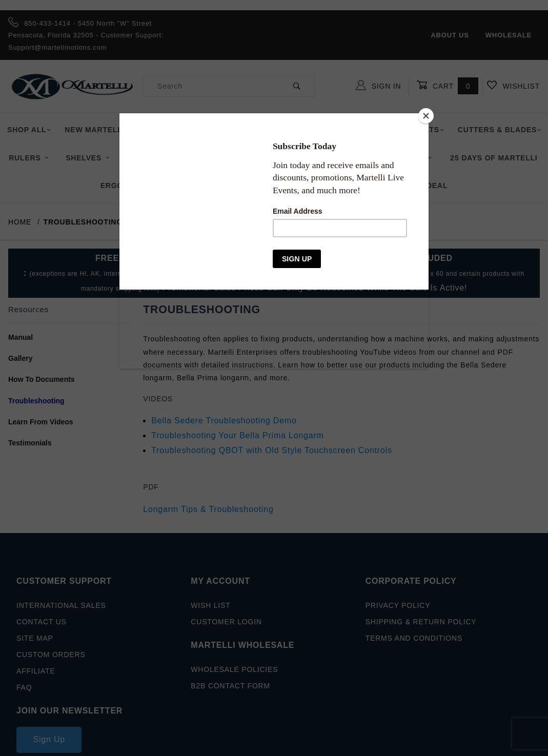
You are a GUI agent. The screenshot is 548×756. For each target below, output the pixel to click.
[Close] (426, 116)
